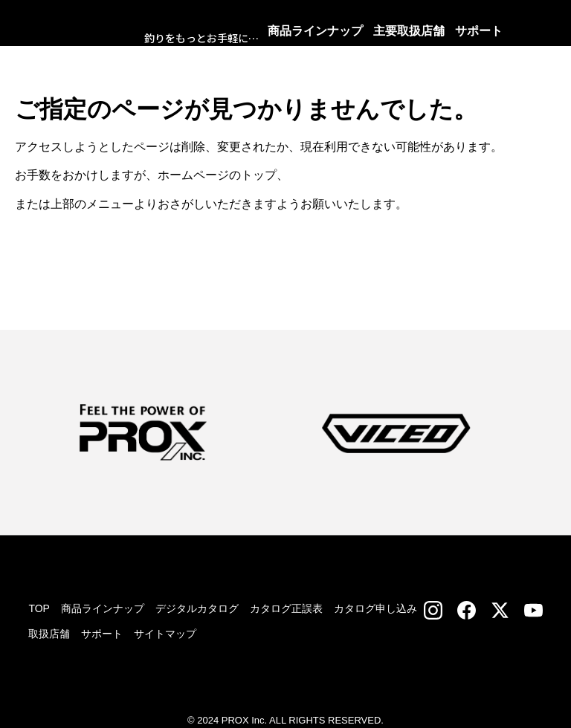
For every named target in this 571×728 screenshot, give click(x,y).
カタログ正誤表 (286, 608)
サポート (102, 634)
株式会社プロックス (100, 30)
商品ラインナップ (103, 608)
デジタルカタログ (197, 608)
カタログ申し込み (375, 608)
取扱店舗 (49, 634)
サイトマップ (165, 634)
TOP (39, 608)
